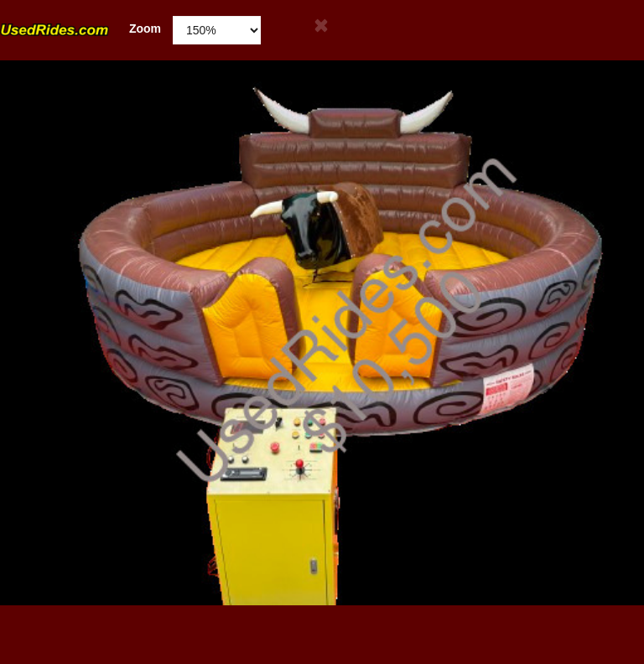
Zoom (80, 29)
